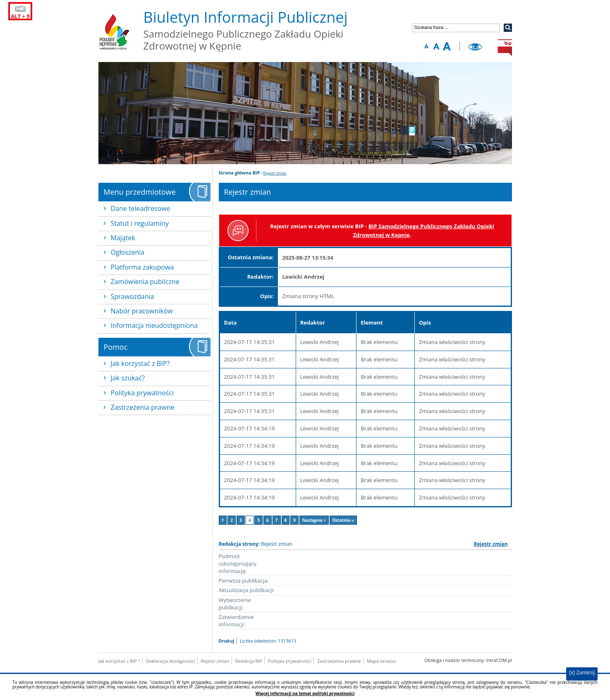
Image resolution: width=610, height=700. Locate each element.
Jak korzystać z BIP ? (119, 661)
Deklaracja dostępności (171, 661)
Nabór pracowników (142, 311)
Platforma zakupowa (142, 267)
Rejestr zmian (275, 173)
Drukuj (227, 641)
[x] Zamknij (582, 673)
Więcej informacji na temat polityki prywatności (305, 694)
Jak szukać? (128, 378)
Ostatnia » (343, 520)
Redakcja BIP (249, 661)
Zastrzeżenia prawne (143, 407)
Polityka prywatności (142, 393)
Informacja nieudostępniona (154, 325)
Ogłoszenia (128, 252)
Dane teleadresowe (141, 208)
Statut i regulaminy (140, 223)
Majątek (123, 238)
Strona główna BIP (239, 173)
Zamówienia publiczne (145, 282)
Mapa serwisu (382, 661)
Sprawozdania (133, 296)
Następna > (314, 520)
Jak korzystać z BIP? (140, 363)
